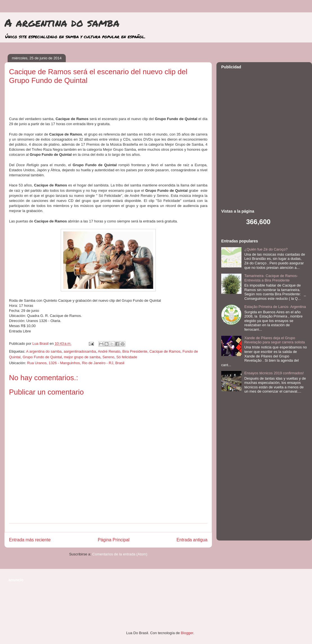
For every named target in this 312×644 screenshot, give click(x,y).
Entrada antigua (192, 540)
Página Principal (114, 540)
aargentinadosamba (80, 351)
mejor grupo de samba (82, 357)
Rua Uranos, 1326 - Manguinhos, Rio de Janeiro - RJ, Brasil (76, 363)
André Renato (109, 351)
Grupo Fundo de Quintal (42, 357)
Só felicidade (127, 357)
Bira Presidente (135, 351)
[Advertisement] (61, 135)
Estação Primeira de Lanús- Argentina (275, 307)
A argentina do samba (62, 22)
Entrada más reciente (30, 540)
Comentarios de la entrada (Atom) (120, 554)
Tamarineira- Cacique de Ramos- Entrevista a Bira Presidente (271, 278)
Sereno (108, 357)
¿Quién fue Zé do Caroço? (266, 249)
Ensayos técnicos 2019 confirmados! (274, 373)
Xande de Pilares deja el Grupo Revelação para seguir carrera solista (274, 340)
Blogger (187, 633)
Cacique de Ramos (165, 351)
